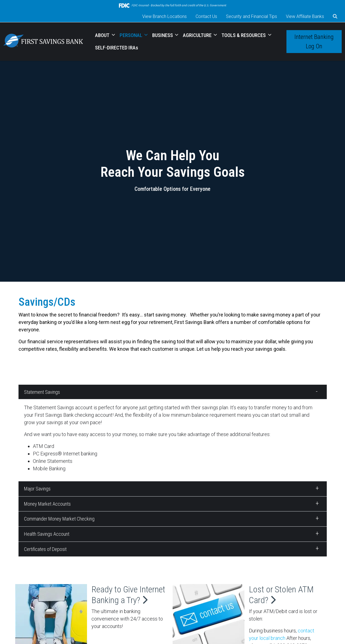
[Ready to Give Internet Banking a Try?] (51, 615)
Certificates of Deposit (45, 549)
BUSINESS (163, 35)
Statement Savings (42, 392)
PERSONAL (131, 35)
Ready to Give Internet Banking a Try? (128, 595)
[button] (335, 17)
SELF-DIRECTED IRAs (117, 48)
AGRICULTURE (198, 35)
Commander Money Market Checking (59, 519)
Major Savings (37, 489)
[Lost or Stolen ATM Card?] (209, 615)
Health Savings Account (47, 534)
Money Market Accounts (47, 504)
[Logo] (43, 42)
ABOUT (103, 35)
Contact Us (206, 16)
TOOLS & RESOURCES (244, 35)
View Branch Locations (164, 16)
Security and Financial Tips (251, 16)
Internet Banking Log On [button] (314, 41)
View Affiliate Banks (305, 16)
